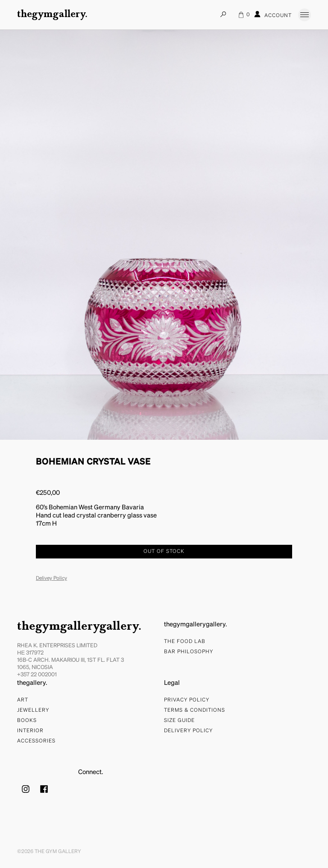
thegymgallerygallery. (79, 627)
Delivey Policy (51, 579)
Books (27, 721)
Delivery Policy (188, 731)
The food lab (185, 642)
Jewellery (33, 710)
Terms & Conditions (195, 710)
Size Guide (179, 721)
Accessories (36, 741)
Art (23, 700)
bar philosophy (189, 652)
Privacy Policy (187, 700)
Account (273, 15)
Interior (30, 731)
